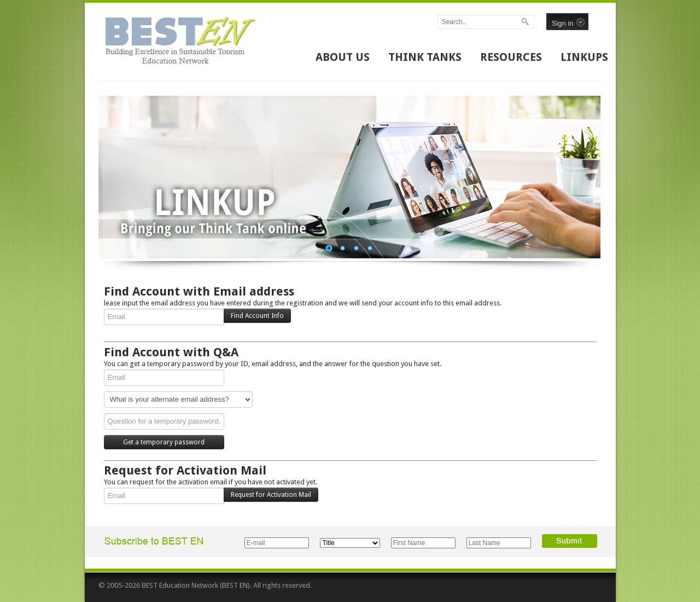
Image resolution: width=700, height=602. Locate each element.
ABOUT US (343, 57)
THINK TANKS (425, 57)
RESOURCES (511, 57)
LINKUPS (584, 57)
